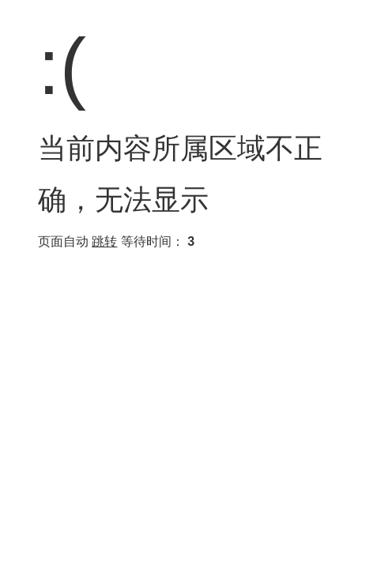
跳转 (104, 241)
